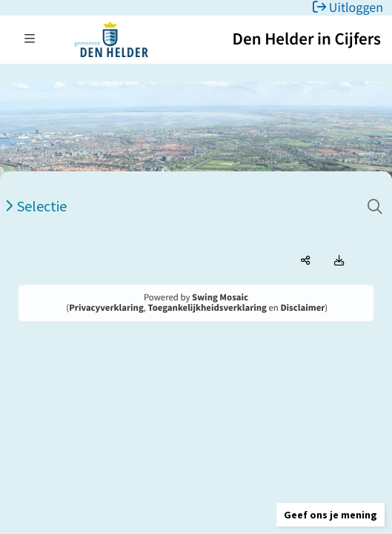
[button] (330, 515)
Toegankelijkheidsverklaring (207, 308)
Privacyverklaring (106, 308)
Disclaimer (302, 308)
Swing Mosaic (220, 297)
